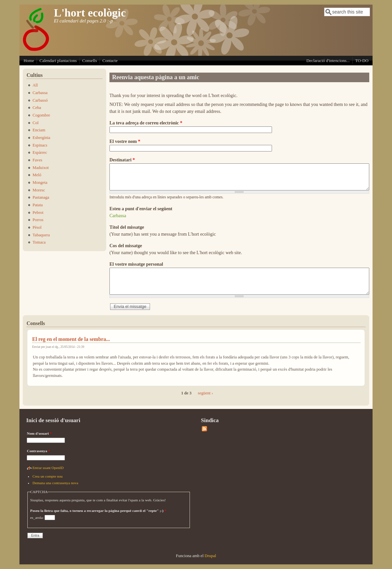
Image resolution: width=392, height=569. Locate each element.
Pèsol (37, 227)
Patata (38, 205)
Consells (90, 61)
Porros (38, 220)
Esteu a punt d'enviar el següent (141, 209)
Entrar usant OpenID (48, 468)
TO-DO (362, 61)
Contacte (110, 61)
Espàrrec (40, 152)
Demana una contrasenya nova (55, 483)
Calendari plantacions (58, 61)
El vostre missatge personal (136, 264)
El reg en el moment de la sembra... (71, 339)
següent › (205, 393)
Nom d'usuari (39, 433)
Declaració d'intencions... (328, 61)
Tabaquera (41, 235)
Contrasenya (38, 451)
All (35, 85)
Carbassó (40, 100)
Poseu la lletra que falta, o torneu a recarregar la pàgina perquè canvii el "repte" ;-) (98, 511)
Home (29, 61)
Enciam (39, 130)
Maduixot (41, 168)
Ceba (37, 108)
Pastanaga (41, 197)
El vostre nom (125, 141)
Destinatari (122, 160)
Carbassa (118, 216)
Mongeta (40, 183)
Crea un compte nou (47, 476)
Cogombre (41, 115)
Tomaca (39, 242)
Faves (37, 160)
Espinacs (40, 145)
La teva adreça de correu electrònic (146, 123)
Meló (37, 175)
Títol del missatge (127, 227)
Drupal (211, 556)
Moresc (39, 190)
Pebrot (38, 213)
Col (36, 123)
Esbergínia (42, 138)
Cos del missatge (126, 246)
